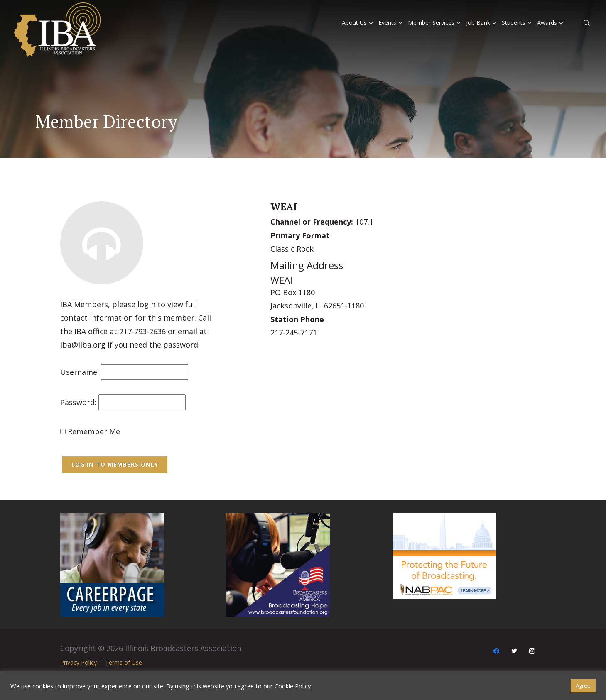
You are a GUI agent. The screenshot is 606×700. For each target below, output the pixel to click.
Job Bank (478, 23)
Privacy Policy (79, 662)
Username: (80, 372)
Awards (547, 23)
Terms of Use (124, 662)
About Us (354, 23)
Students (514, 23)
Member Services (431, 23)
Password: (78, 402)
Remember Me (90, 431)
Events (387, 23)
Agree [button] (583, 685)
